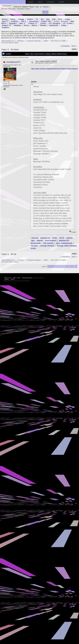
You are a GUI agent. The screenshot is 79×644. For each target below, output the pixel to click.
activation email (23, 9)
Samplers (13, 23)
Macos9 (35, 238)
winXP (62, 238)
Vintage (21, 19)
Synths (43, 23)
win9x (55, 238)
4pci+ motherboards (64, 243)
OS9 (54, 19)
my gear (34, 246)
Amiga (67, 19)
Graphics (15, 21)
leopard (40, 240)
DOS (60, 19)
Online (13, 19)
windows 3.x (45, 238)
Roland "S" (33, 23)
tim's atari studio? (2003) (46, 61)
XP (37, 19)
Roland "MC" (46, 21)
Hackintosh (54, 25)
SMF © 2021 (17, 278)
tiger (33, 240)
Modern (30, 19)
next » (74, 46)
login (37, 7)
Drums (26, 25)
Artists (64, 25)
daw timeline (48, 243)
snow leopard (50, 240)
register (46, 7)
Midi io (24, 21)
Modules (18, 25)
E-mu (56, 21)
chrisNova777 (13, 62)
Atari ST (5, 21)
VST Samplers (54, 23)
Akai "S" (22, 23)
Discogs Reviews (47, 246)
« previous (65, 46)
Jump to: (44, 267)
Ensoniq (65, 21)
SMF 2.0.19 (8, 278)
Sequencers (34, 21)
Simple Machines (27, 278)
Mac (48, 19)
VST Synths (68, 23)
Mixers (34, 25)
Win (42, 19)
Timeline (43, 25)
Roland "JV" (7, 25)
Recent (5, 19)
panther (70, 238)
